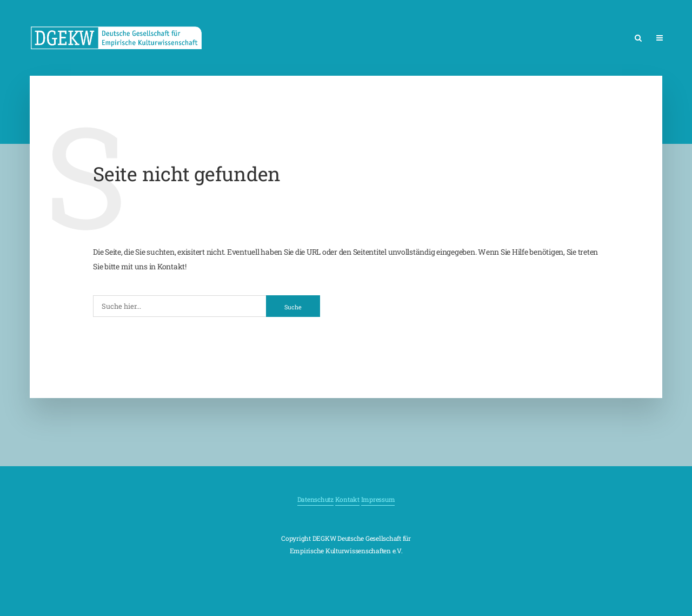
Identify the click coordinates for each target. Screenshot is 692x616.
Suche (293, 307)
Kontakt (347, 499)
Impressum (378, 499)
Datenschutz (315, 499)
